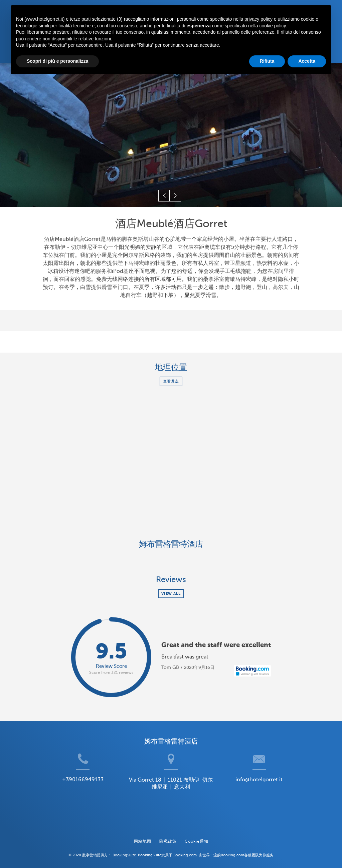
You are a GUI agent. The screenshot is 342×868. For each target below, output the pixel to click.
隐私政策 (168, 837)
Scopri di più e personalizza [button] (57, 61)
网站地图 (143, 837)
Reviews (171, 581)
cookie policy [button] (272, 26)
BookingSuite (124, 851)
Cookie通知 (197, 837)
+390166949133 (71, 792)
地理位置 (171, 368)
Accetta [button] (307, 61)
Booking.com (185, 851)
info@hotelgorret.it (271, 792)
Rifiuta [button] (267, 61)
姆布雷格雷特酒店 (171, 545)
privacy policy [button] (259, 19)
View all (171, 595)
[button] (165, 198)
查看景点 (171, 382)
